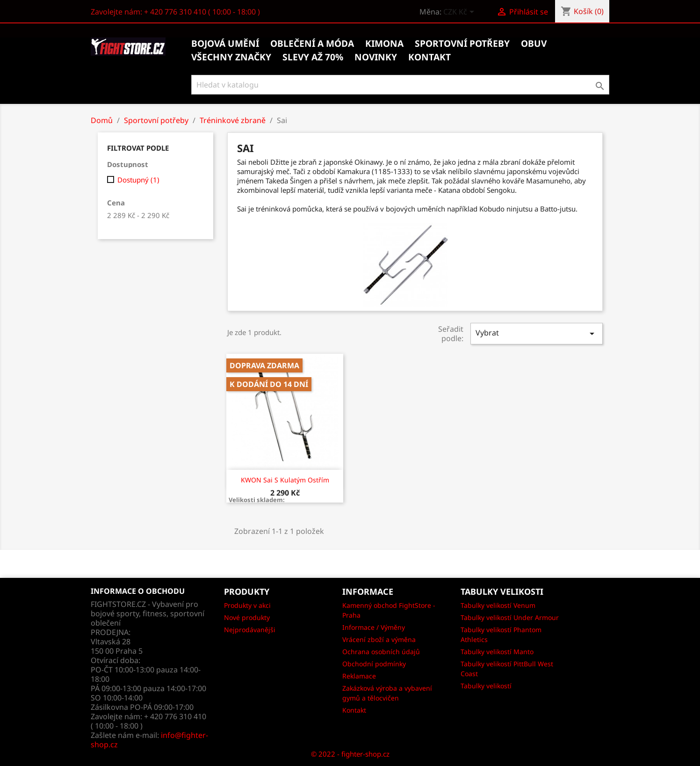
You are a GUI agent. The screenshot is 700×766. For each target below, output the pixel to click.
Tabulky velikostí (486, 686)
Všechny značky (231, 57)
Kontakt (354, 710)
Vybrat (536, 333)
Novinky (376, 57)
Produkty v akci (247, 605)
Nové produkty (247, 617)
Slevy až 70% (313, 57)
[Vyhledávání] (401, 85)
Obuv (534, 44)
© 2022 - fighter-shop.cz (350, 754)
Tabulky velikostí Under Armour (510, 617)
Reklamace (359, 676)
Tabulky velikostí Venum (498, 605)
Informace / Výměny (374, 627)
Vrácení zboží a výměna (379, 639)
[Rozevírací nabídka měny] (460, 13)
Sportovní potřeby (462, 44)
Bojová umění (225, 44)
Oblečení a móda (312, 44)
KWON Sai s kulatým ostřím (285, 480)
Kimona (384, 44)
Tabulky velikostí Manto (497, 652)
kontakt (429, 57)
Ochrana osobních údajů (381, 652)
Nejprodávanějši (250, 630)
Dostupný (138, 180)
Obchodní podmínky (374, 664)
